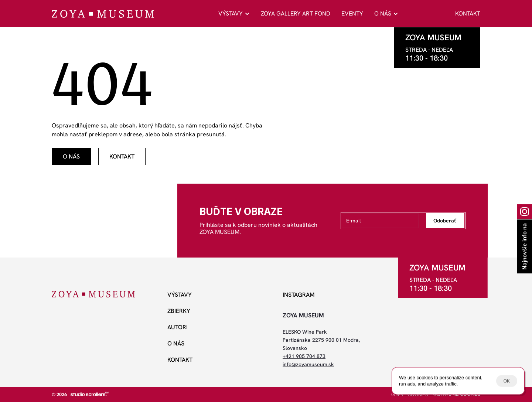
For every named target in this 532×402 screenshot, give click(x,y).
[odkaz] (71, 156)
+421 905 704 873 (304, 356)
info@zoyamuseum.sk (308, 364)
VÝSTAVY (231, 13)
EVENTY (352, 13)
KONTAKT (468, 13)
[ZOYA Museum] (103, 14)
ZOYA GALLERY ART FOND (296, 13)
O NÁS (383, 13)
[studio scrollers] (90, 394)
